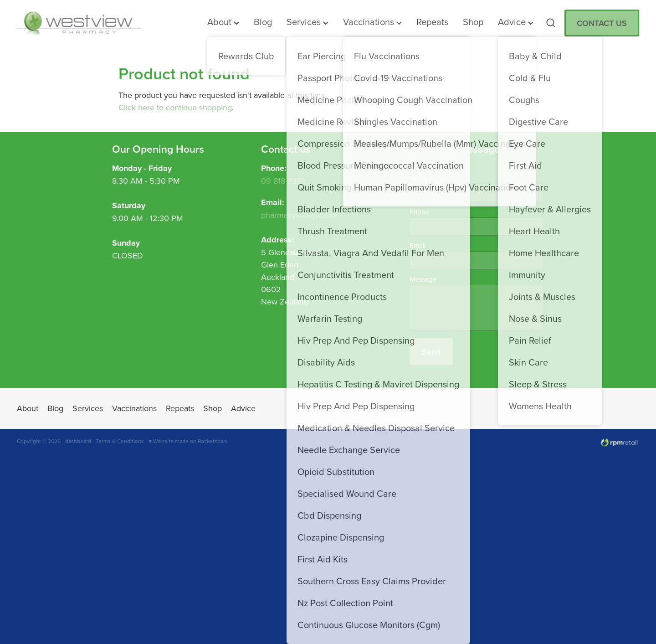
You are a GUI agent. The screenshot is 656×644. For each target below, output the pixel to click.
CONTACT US (602, 23)
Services (307, 22)
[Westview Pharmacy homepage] (79, 23)
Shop (473, 22)
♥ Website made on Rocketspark (188, 441)
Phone (419, 212)
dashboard (78, 441)
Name (418, 178)
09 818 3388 (283, 181)
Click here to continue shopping (175, 107)
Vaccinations (372, 22)
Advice (516, 22)
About (223, 22)
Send (431, 352)
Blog (263, 22)
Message (423, 279)
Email (418, 245)
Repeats (432, 22)
